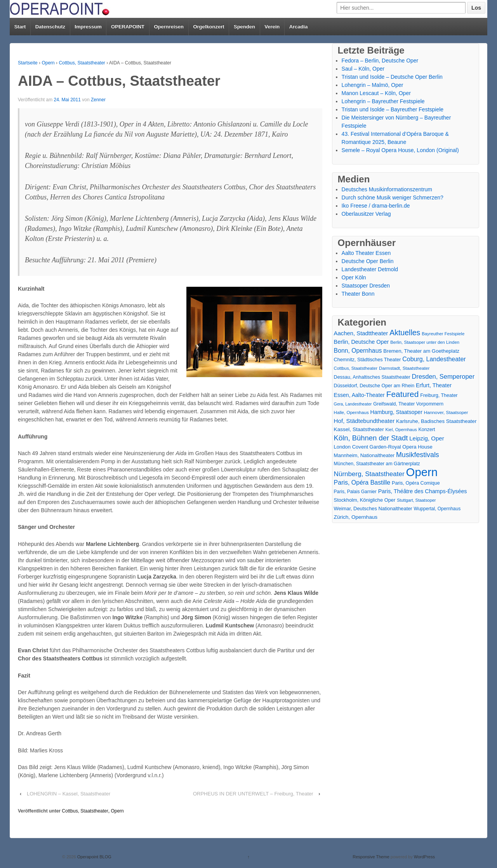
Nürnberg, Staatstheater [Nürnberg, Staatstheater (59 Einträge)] (369, 474)
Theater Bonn (358, 294)
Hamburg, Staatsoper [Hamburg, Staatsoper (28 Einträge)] (396, 412)
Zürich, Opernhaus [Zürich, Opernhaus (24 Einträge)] (356, 517)
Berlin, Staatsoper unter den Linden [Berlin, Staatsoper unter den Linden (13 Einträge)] (425, 342)
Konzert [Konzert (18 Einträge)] (427, 430)
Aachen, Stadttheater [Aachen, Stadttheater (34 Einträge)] (361, 333)
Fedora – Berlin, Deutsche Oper (380, 61)
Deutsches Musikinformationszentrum (387, 189)
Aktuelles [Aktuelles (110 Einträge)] (405, 333)
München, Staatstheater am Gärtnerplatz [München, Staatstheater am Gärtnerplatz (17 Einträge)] (377, 464)
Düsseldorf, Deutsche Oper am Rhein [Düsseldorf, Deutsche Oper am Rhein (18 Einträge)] (374, 386)
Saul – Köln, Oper (363, 69)
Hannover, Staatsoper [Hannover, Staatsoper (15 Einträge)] (446, 412)
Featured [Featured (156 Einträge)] (403, 394)
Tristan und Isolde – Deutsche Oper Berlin (392, 77)
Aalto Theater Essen (366, 253)
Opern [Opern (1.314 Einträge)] (422, 472)
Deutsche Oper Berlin (368, 261)
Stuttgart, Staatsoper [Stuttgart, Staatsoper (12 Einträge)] (416, 500)
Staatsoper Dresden (366, 286)
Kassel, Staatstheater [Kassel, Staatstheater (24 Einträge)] (359, 429)
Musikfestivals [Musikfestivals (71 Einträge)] (418, 455)
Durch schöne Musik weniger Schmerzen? (393, 198)
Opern (48, 63)
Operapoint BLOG (94, 857)
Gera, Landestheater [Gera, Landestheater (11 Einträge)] (353, 404)
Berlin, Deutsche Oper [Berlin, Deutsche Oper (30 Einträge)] (361, 342)
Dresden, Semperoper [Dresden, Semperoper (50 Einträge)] (443, 376)
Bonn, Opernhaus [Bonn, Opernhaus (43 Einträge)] (358, 351)
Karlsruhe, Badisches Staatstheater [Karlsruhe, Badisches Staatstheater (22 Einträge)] (436, 421)
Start (20, 27)
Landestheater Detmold (370, 269)
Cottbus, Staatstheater (82, 63)
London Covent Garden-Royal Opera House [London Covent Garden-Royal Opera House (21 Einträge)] (383, 447)
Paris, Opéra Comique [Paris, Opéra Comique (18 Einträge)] (416, 483)
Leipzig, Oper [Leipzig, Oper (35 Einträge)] (427, 438)
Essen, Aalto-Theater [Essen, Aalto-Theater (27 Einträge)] (359, 395)
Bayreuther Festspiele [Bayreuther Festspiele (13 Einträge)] (443, 334)
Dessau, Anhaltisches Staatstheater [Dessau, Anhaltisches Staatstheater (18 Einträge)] (372, 377)
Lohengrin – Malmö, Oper (373, 85)
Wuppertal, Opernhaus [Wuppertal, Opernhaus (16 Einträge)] (437, 509)
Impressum (88, 27)
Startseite (28, 63)
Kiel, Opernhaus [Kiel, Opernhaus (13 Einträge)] (401, 430)
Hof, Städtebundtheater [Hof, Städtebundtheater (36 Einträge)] (364, 421)
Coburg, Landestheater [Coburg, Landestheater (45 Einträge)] (434, 359)
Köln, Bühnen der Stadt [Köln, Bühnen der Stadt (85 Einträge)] (371, 438)
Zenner (98, 100)
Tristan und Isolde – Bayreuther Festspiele (393, 109)
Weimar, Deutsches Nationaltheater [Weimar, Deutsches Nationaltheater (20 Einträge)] (373, 508)
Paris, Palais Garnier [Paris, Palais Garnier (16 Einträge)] (355, 492)
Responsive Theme (371, 857)
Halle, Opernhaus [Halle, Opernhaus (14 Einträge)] (351, 412)
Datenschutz (50, 27)
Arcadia (299, 27)
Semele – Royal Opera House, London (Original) (400, 150)
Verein (272, 27)
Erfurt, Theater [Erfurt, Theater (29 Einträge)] (434, 385)
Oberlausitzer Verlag (366, 214)
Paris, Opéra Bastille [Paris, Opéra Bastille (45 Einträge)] (362, 483)
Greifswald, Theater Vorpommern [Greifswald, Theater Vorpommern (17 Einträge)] (408, 404)
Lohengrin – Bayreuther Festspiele (383, 101)
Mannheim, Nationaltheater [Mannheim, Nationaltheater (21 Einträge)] (364, 455)
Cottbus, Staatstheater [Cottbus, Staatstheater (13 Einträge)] (356, 368)
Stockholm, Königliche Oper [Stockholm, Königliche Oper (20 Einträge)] (365, 500)
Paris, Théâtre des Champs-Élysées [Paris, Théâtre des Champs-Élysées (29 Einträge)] (423, 491)
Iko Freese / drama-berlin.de (376, 206)
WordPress (424, 857)
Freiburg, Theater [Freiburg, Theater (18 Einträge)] (439, 395)
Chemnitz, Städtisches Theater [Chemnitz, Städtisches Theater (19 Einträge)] (368, 360)
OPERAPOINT (128, 27)
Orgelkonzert (209, 27)
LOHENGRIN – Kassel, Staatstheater (69, 794)
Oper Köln (354, 277)
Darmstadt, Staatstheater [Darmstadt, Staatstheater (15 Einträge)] (404, 368)
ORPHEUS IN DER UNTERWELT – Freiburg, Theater (253, 794)
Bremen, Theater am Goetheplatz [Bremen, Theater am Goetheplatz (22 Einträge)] (421, 351)
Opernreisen (169, 27)
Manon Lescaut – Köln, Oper (376, 93)
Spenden (244, 27)
